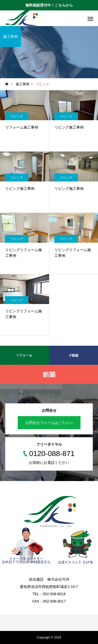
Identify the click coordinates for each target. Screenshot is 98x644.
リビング (17, 116)
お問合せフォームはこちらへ (49, 423)
